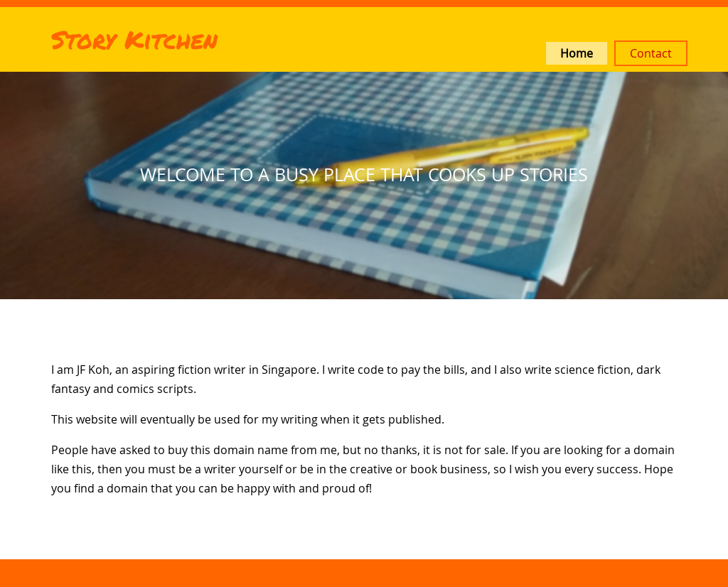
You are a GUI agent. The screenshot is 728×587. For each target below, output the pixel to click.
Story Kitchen (134, 39)
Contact (651, 53)
